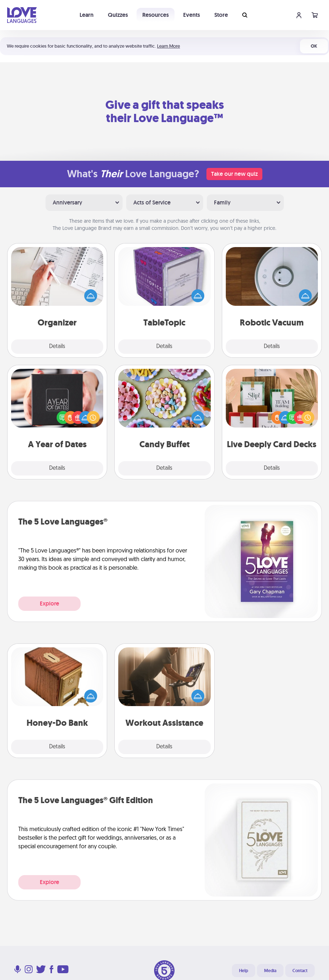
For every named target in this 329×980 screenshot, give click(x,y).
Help (244, 971)
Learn (87, 15)
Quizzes (118, 15)
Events (192, 15)
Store (221, 15)
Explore (49, 604)
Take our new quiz (234, 174)
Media (270, 971)
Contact (300, 971)
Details (57, 347)
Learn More (168, 46)
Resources (156, 15)
